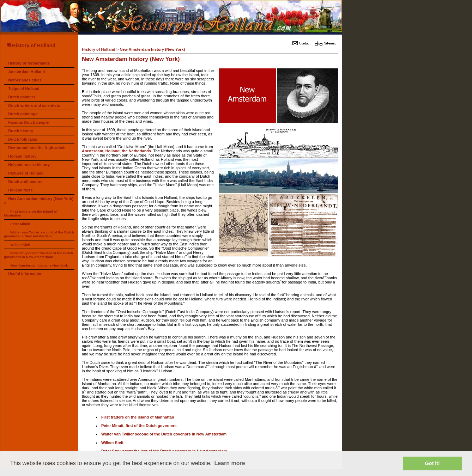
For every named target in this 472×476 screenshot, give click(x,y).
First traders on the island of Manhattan (138, 417)
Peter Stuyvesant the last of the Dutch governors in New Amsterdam (38, 255)
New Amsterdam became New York (39, 265)
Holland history (22, 156)
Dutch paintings (23, 114)
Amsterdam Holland (26, 72)
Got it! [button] (432, 463)
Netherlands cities (25, 80)
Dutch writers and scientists (34, 105)
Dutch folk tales (23, 139)
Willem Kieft (20, 245)
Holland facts (20, 190)
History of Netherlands (29, 63)
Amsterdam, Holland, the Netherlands (116, 151)
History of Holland (31, 45)
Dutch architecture (25, 182)
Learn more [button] (229, 463)
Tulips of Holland (24, 89)
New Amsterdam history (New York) (152, 49)
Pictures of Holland (26, 173)
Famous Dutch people (28, 122)
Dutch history (21, 131)
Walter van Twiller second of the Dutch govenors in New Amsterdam (39, 234)
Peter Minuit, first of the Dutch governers (139, 426)
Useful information (25, 274)
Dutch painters (22, 97)
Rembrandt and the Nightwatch (37, 148)
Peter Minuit (20, 224)
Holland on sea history (29, 165)
